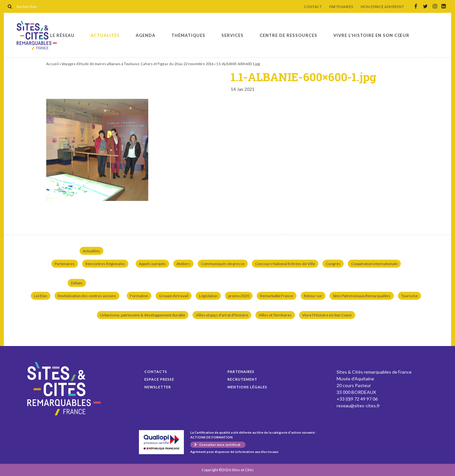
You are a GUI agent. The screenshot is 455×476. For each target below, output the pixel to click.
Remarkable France (277, 296)
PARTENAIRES (341, 7)
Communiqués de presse (223, 264)
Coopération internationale (374, 264)
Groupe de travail (174, 296)
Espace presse (159, 379)
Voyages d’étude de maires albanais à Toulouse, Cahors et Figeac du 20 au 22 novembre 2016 (137, 64)
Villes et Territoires (275, 315)
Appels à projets (152, 264)
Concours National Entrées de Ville (285, 264)
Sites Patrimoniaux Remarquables (362, 296)
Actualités (105, 35)
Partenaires (65, 264)
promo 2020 (239, 296)
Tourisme (409, 296)
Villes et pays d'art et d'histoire (222, 315)
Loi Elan (41, 296)
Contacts (156, 372)
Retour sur (313, 296)
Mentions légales (247, 387)
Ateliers (183, 264)
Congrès (333, 264)
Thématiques (188, 35)
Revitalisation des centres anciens (87, 296)
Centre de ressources (288, 35)
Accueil (52, 64)
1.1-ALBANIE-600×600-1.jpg (37, 35)
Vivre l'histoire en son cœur (371, 35)
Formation (139, 296)
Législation (208, 296)
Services (232, 35)
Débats (77, 283)
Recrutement (242, 379)
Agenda (146, 35)
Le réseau (62, 35)
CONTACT (313, 7)
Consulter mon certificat (220, 445)
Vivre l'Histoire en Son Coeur (327, 315)
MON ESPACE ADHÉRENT (382, 7)
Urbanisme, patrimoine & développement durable (143, 315)
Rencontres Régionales (105, 264)
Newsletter (158, 387)
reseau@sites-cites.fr (358, 406)
